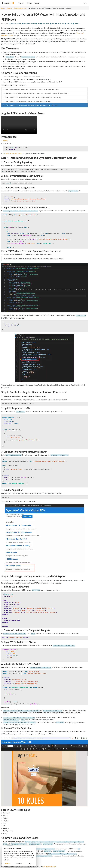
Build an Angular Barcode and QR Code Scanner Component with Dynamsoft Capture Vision (38, 93)
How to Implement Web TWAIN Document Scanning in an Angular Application (34, 89)
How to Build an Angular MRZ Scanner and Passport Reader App (29, 101)
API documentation (50, 867)
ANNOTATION (45, 24)
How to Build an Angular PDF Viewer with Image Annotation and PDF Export (33, 105)
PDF (38, 24)
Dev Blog (9, 8)
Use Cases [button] (29, 3)
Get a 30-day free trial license (13, 153)
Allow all (8, 863)
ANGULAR (68, 24)
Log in (85, 3)
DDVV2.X (76, 24)
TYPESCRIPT (60, 24)
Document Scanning (20, 8)
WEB (52, 24)
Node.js (6, 141)
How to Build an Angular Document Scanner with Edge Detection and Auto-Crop (35, 97)
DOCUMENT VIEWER (28, 24)
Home (3, 8)
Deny (30, 863)
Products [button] (21, 3)
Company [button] (37, 3)
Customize (19, 863)
